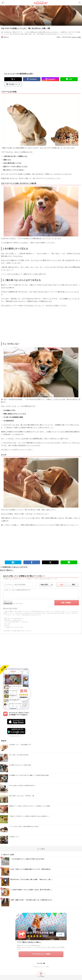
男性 (73, 585)
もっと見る (41, 849)
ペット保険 (46, 967)
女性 (62, 585)
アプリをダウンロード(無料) (41, 954)
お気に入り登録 (76, 37)
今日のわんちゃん (38, 967)
